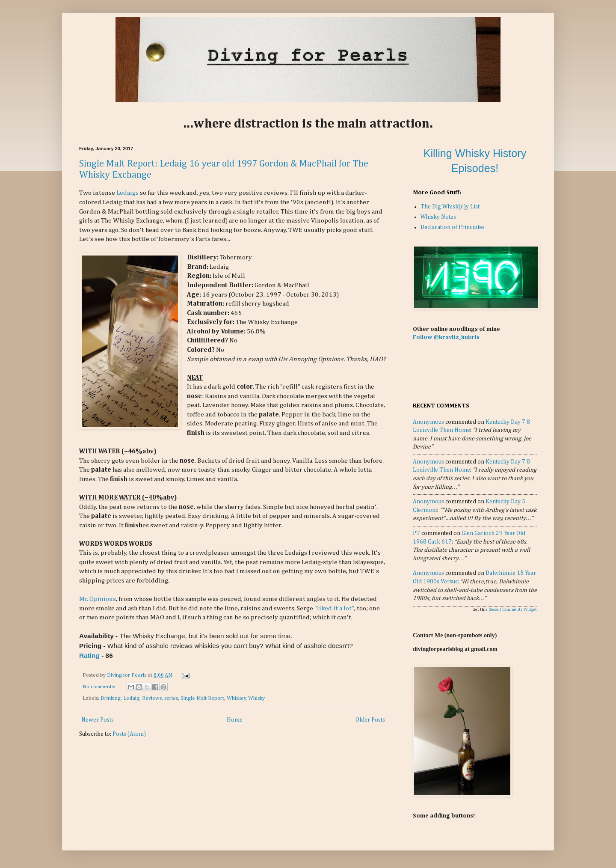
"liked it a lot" (334, 608)
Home (235, 720)
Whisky (256, 698)
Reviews (152, 698)
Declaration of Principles (453, 227)
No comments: (99, 687)
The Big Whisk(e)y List (450, 207)
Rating (89, 655)
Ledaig (131, 698)
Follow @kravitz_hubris (446, 337)
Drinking (111, 698)
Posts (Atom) (129, 734)
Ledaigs (127, 193)
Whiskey (236, 698)
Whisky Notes (438, 217)
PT (416, 533)
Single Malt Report (202, 698)
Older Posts (370, 720)
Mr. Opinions (98, 599)
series (171, 698)
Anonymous (428, 422)
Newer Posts (98, 720)
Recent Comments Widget (513, 609)
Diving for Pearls (127, 675)
